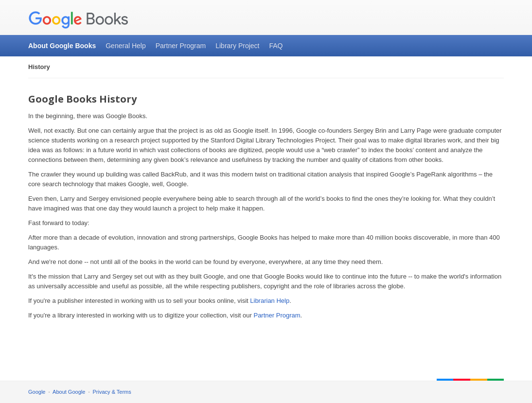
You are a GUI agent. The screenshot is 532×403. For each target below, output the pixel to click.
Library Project (237, 46)
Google (37, 392)
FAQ (276, 46)
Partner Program (181, 46)
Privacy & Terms (112, 392)
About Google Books (62, 46)
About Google (69, 392)
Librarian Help (270, 301)
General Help (126, 46)
